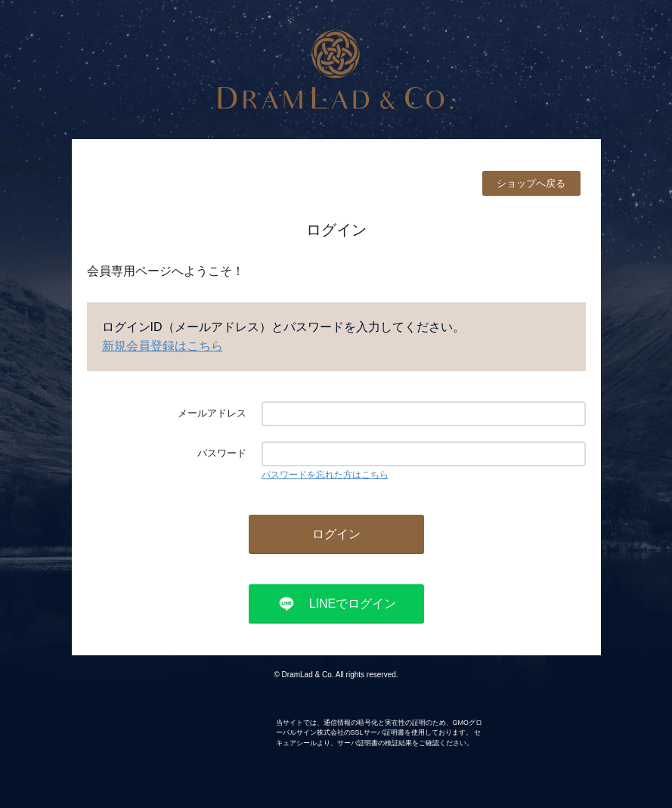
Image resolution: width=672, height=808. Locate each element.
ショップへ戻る (531, 183)
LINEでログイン (353, 604)
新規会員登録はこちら (163, 346)
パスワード (222, 453)
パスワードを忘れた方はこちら (325, 475)
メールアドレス (212, 413)
